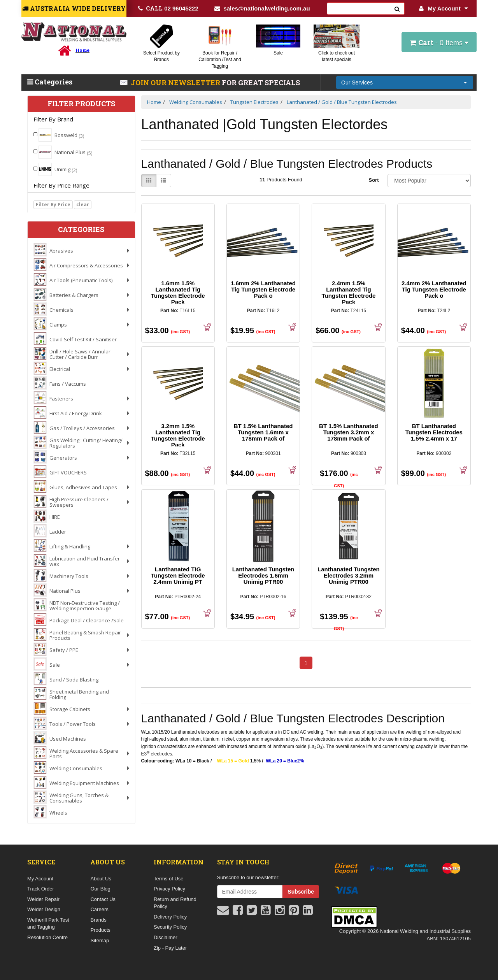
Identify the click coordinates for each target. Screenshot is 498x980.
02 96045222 (168, 8)
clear (83, 205)
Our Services (357, 83)
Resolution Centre (47, 937)
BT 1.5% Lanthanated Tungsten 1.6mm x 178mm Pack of (263, 432)
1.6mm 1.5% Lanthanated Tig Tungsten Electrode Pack (178, 292)
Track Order (41, 889)
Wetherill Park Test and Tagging (48, 924)
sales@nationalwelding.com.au (262, 8)
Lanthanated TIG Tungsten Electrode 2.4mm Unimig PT (178, 575)
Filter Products (81, 104)
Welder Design (44, 909)
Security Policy (170, 927)
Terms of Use (169, 879)
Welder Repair (43, 899)
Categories (50, 82)
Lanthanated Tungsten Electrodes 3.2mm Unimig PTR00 (349, 575)
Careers (99, 909)
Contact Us (103, 899)
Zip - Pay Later (170, 948)
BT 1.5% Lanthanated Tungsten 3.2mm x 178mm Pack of (349, 432)
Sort (373, 180)
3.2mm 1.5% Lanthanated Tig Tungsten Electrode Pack (178, 435)
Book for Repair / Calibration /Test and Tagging (220, 60)
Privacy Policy (169, 889)
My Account (443, 8)
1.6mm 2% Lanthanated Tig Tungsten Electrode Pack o (263, 289)
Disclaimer (166, 937)
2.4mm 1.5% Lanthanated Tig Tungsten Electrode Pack (348, 292)
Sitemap (100, 940)
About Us (101, 879)
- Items (439, 42)
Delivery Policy (170, 917)
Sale (278, 53)
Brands (98, 920)
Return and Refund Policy (175, 903)
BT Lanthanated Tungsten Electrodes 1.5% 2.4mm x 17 (434, 432)
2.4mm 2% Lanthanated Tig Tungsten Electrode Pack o (434, 289)
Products (100, 930)
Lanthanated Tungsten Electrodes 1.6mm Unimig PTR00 (263, 575)
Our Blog (100, 889)
